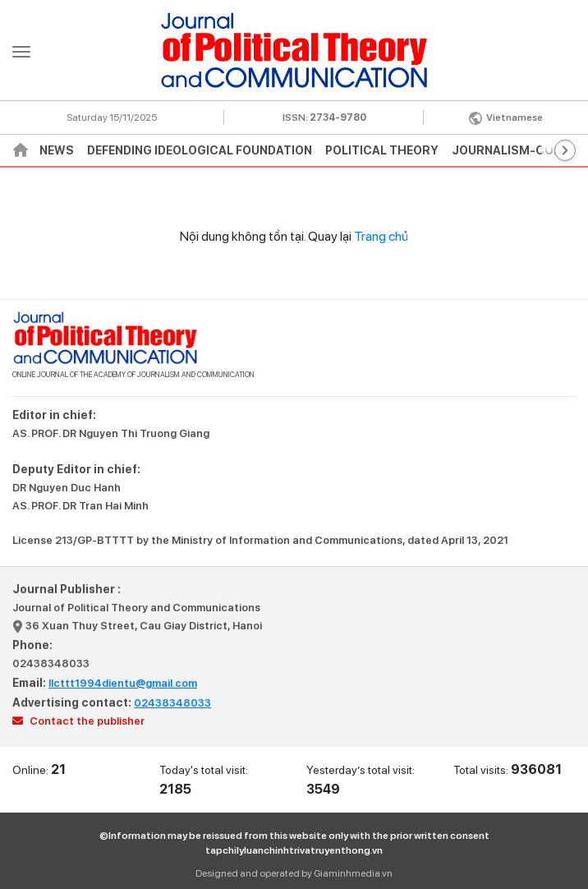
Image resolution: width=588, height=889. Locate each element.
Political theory (382, 150)
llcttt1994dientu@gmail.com (123, 683)
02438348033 (51, 663)
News (57, 150)
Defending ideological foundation (200, 150)
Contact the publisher (78, 721)
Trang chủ (381, 236)
